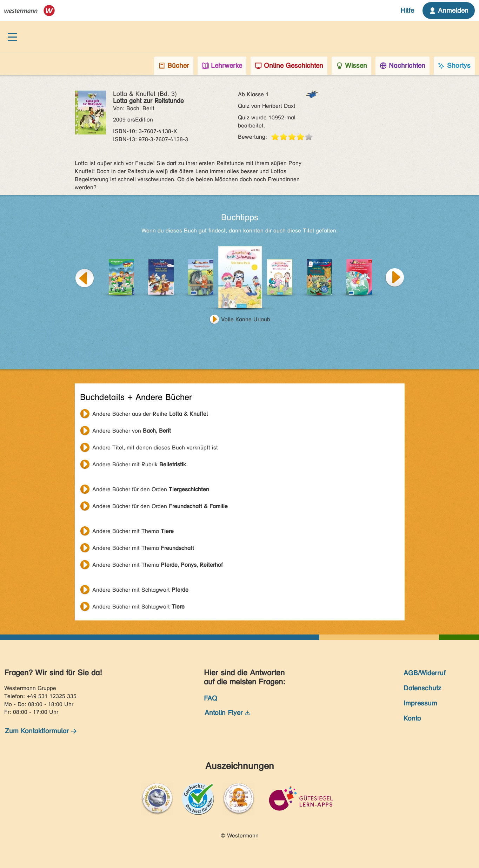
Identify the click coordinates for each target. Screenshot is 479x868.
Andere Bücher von (132, 431)
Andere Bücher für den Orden (151, 489)
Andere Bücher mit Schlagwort (140, 590)
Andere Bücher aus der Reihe (150, 414)
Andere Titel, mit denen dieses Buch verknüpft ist (155, 448)
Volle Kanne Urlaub (246, 319)
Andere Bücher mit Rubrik (139, 464)
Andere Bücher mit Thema (133, 531)
